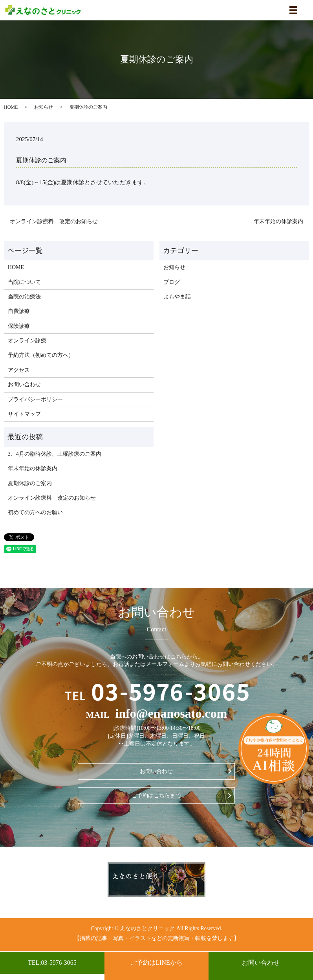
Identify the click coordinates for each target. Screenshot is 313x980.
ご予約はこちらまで (156, 795)
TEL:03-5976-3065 (52, 963)
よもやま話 (177, 297)
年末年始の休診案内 (278, 221)
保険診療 (19, 326)
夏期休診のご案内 (30, 483)
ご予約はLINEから (156, 963)
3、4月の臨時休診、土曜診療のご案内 (55, 454)
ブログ (172, 282)
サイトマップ (24, 414)
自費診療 (19, 311)
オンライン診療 (27, 341)
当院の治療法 (24, 297)
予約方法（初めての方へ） (41, 355)
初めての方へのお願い (35, 512)
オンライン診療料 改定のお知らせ (54, 221)
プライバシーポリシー (35, 399)
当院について (24, 282)
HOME (11, 107)
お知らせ (44, 107)
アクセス (19, 370)
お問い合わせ (261, 966)
